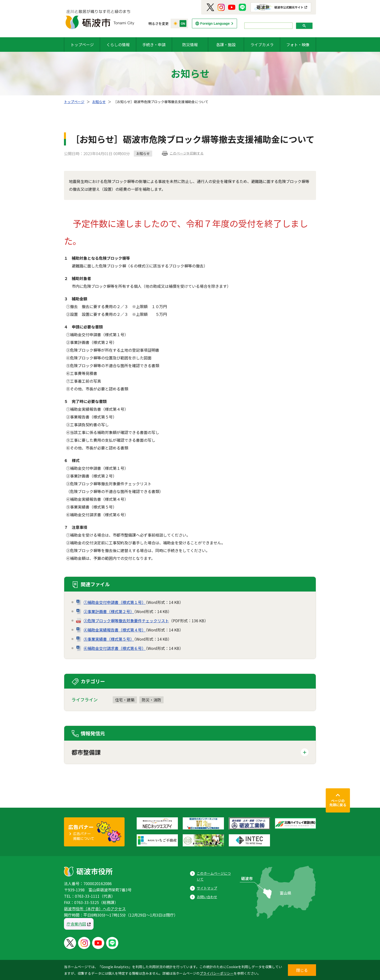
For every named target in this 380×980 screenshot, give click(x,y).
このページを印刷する (187, 153)
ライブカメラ (262, 45)
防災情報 (190, 45)
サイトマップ (207, 888)
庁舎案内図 (76, 924)
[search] (268, 26)
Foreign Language (215, 23)
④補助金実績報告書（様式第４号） (115, 630)
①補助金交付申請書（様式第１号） (115, 602)
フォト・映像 (298, 45)
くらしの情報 (118, 45)
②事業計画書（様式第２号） (109, 611)
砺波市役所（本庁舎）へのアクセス (95, 909)
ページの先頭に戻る (338, 803)
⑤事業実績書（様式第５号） (109, 639)
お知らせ (99, 102)
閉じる (302, 970)
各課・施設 (226, 45)
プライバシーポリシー (217, 973)
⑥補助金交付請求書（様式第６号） (115, 648)
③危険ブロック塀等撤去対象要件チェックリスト (126, 621)
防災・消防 (151, 700)
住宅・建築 (125, 700)
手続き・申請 (154, 45)
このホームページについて (214, 876)
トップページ (82, 45)
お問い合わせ (207, 897)
